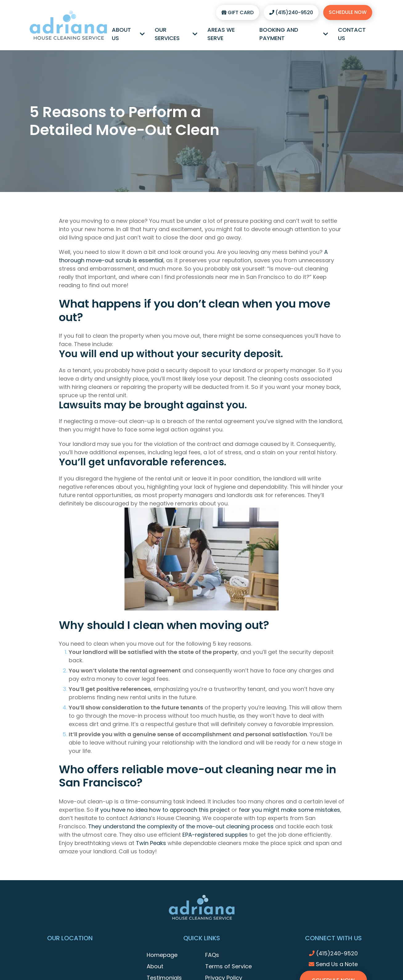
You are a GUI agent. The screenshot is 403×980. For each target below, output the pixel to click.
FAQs (212, 955)
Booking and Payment (294, 34)
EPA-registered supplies (215, 835)
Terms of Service (228, 966)
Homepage (162, 955)
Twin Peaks (151, 843)
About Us (128, 34)
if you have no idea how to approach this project (163, 810)
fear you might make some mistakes (289, 810)
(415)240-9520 (291, 12)
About (155, 966)
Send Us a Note (333, 964)
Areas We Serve (221, 34)
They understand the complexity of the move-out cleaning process (181, 826)
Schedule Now (348, 12)
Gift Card (238, 12)
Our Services (176, 34)
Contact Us (352, 34)
